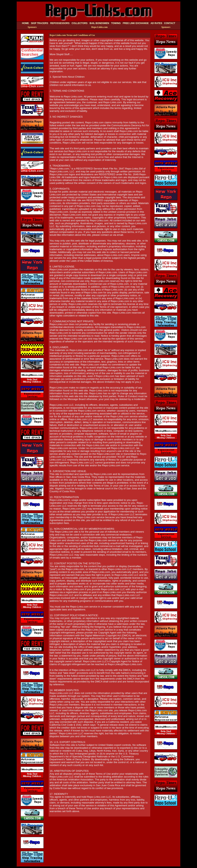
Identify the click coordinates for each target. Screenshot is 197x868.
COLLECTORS (79, 23)
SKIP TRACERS (40, 23)
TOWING (116, 23)
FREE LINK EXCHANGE (136, 23)
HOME (25, 23)
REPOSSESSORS (60, 23)
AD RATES (156, 23)
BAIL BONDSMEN (99, 23)
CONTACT (170, 23)
